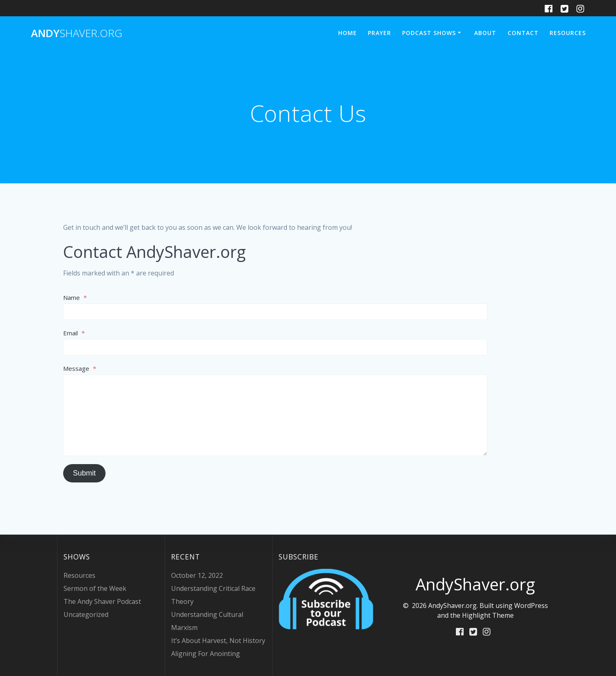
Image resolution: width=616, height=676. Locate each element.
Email (74, 333)
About (485, 33)
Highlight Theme (488, 615)
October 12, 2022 (197, 575)
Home (348, 33)
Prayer (379, 33)
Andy (77, 33)
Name (75, 297)
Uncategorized (86, 614)
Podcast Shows (429, 33)
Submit (84, 473)
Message (80, 368)
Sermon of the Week (95, 588)
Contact (523, 33)
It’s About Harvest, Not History (218, 641)
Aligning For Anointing (206, 654)
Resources (568, 33)
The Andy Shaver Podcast (102, 601)
